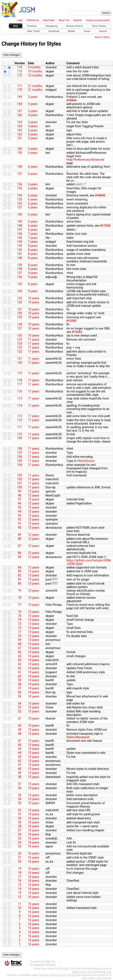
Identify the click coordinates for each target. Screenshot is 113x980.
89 (20, 535)
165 (20, 122)
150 (20, 214)
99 (20, 491)
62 (20, 668)
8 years (33, 246)
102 (20, 479)
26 (20, 834)
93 (20, 516)
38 (20, 777)
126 (20, 335)
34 (20, 799)
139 (20, 265)
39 (20, 773)
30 (20, 818)
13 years (34, 571)
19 (20, 869)
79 (20, 591)
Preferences (33, 20)
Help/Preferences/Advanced (85, 160)
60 (20, 676)
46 (20, 745)
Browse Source (75, 26)
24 (20, 842)
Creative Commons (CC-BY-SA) (57, 975)
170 (20, 90)
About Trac (64, 20)
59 (20, 680)
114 (20, 405)
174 (20, 67)
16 (20, 881)
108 (20, 449)
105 (20, 461)
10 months (35, 71)
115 (20, 398)
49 (20, 730)
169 (20, 97)
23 (20, 846)
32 (20, 810)
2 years (33, 97)
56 (20, 692)
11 (20, 904)
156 (20, 184)
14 (20, 889)
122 (20, 352)
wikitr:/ (80, 184)
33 (20, 803)
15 (20, 885)
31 (20, 814)
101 (20, 483)
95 (20, 507)
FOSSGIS (64, 969)
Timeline (32, 26)
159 (20, 153)
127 (20, 328)
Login (20, 20)
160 (20, 149)
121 (20, 359)
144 (20, 242)
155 (20, 188)
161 (20, 138)
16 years (34, 818)
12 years (34, 491)
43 (20, 757)
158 (20, 167)
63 (20, 664)
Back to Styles (102, 37)
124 (20, 344)
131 (20, 309)
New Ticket (34, 31)
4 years (33, 115)
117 (20, 384)
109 (20, 438)
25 (20, 838)
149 (20, 221)
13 (20, 893)
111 (20, 427)
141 (20, 254)
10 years (34, 298)
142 (20, 250)
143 (20, 246)
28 (20, 826)
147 (20, 230)
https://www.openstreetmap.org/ (92, 972)
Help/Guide (49, 20)
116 (20, 391)
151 (20, 207)
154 (20, 195)
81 (20, 579)
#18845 (100, 195)
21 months (35, 86)
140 (20, 258)
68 (20, 644)
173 (20, 71)
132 (20, 302)
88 (20, 539)
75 (20, 616)
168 (20, 104)
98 (20, 495)
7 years (33, 234)
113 (20, 416)
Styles (54, 44)
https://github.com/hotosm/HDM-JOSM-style (89, 560)
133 (20, 298)
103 (20, 475)
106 (20, 457)
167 (20, 111)
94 (20, 512)
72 (20, 628)
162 (20, 134)
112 (20, 420)
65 (20, 656)
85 (20, 557)
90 (20, 528)
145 (20, 238)
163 (20, 130)
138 (20, 269)
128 (20, 324)
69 (20, 640)
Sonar (87, 31)
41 (20, 765)
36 (20, 788)
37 (20, 784)
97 (20, 499)
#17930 (105, 226)
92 (20, 519)
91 (20, 524)
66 (20, 652)
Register (78, 20)
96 (20, 503)
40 (20, 769)
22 (20, 853)
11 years (34, 340)
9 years (33, 269)
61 (20, 672)
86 (20, 553)
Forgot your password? (98, 20)
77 (20, 605)
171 (20, 86)
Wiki (16, 26)
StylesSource (86, 461)
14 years (34, 652)
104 (20, 465)
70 (20, 636)
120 (20, 363)
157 (20, 174)
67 (20, 648)
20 (20, 862)
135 (20, 284)
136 (20, 277)
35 (20, 795)
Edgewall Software (45, 965)
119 (20, 373)
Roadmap (54, 31)
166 (20, 115)
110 (20, 434)
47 (20, 741)
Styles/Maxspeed (78, 737)
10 (20, 908)
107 (20, 453)
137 (20, 273)
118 (20, 380)
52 (20, 711)
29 (20, 822)
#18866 (71, 100)
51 (20, 718)
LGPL (98, 978)
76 (20, 612)
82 (20, 575)
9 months (34, 67)
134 (20, 291)
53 (20, 707)
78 (20, 598)
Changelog (51, 26)
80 (20, 584)
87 (20, 546)
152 (20, 203)
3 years (33, 104)
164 (20, 126)
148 (20, 226)
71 (20, 632)
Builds (72, 31)
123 (20, 347)
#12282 (71, 321)
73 (20, 624)
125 (20, 340)
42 (20, 761)
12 (20, 897)
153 (20, 199)
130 (20, 313)
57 (20, 688)
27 (20, 830)
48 (20, 734)
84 (20, 567)
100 (20, 487)
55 (20, 696)
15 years (34, 703)
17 (20, 877)
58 (20, 684)
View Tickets (99, 26)
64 (20, 660)
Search (103, 31)
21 (20, 857)
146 (20, 234)
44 (20, 753)
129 (20, 317)
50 (20, 726)
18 (20, 873)
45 (20, 749)
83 (20, 571)
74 (20, 620)
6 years (33, 153)
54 (20, 703)
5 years (33, 130)
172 (20, 75)
